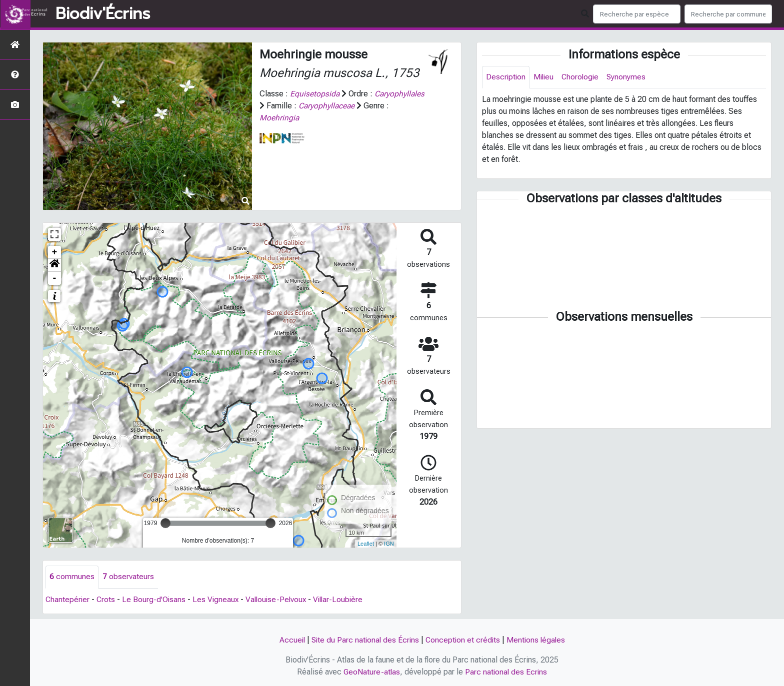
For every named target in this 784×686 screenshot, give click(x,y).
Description (506, 77)
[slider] (165, 523)
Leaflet (366, 544)
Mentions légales (538, 640)
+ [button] (55, 252)
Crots (107, 599)
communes (72, 577)
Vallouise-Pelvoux (280, 599)
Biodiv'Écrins (103, 14)
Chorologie (583, 77)
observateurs (128, 577)
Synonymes (630, 77)
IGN (389, 544)
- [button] (55, 278)
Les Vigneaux (218, 599)
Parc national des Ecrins (507, 672)
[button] (54, 265)
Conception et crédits (463, 640)
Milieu (545, 77)
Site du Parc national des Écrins (364, 640)
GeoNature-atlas (371, 672)
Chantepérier (68, 599)
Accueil (289, 640)
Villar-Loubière (344, 599)
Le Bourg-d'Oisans (155, 599)
